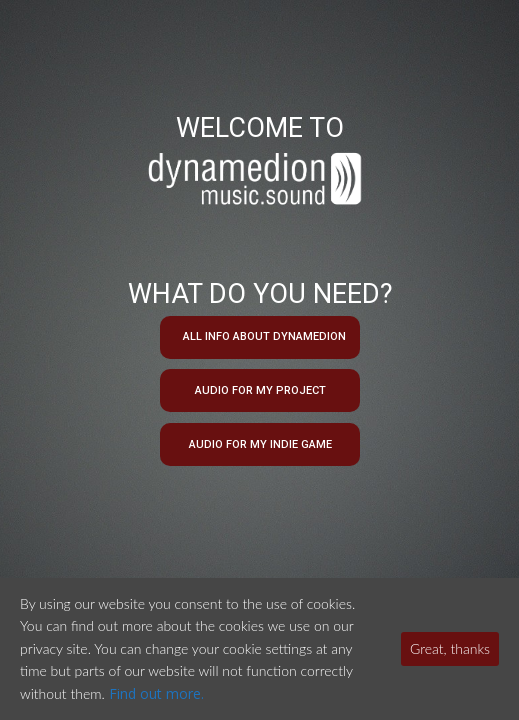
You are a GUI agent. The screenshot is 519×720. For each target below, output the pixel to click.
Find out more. (156, 693)
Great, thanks (450, 648)
